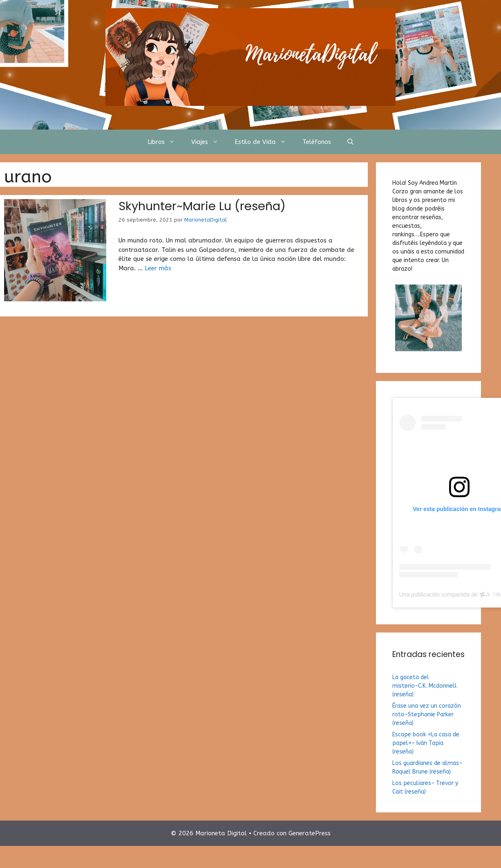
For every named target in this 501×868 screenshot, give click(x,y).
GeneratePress (310, 833)
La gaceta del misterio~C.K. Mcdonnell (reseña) (425, 686)
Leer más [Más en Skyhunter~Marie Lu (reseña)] (158, 268)
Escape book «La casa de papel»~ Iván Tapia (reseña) (426, 743)
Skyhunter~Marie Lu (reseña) (202, 206)
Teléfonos (317, 142)
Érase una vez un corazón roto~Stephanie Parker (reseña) (427, 714)
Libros (165, 142)
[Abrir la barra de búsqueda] (350, 142)
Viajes (209, 142)
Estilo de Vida (264, 142)
